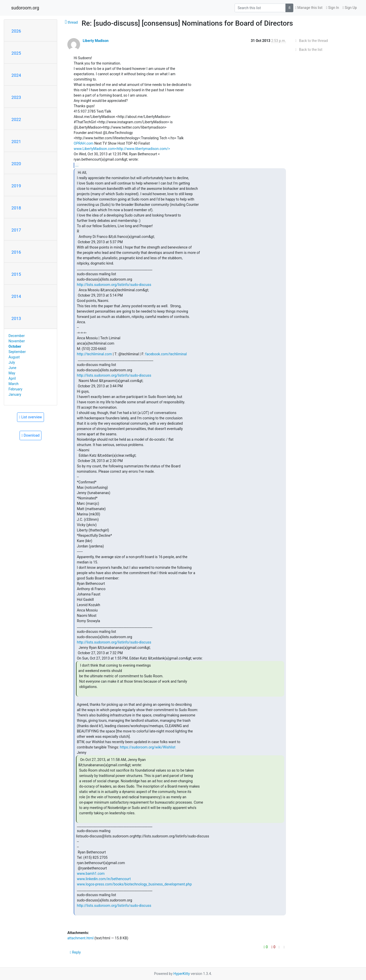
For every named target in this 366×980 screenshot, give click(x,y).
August (14, 357)
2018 (16, 208)
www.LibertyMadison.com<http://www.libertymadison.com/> (122, 149)
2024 (16, 75)
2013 (16, 318)
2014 (16, 296)
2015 (16, 274)
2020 (16, 164)
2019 (16, 186)
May (12, 373)
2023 (16, 97)
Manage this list (309, 8)
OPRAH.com (84, 143)
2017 (16, 230)
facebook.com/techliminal (166, 354)
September (17, 352)
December (17, 336)
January (15, 394)
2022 (16, 119)
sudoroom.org (25, 8)
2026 (16, 31)
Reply (75, 952)
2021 (16, 142)
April (12, 378)
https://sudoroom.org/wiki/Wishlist (148, 747)
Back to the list (308, 50)
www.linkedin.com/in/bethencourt (104, 879)
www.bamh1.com (91, 874)
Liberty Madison (96, 41)
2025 (16, 53)
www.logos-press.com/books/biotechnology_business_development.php (134, 884)
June (13, 368)
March (14, 384)
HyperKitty (182, 974)
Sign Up (350, 8)
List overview (30, 417)
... (77, 165)
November (17, 341)
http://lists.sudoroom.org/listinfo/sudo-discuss (114, 285)
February (16, 389)
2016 (16, 252)
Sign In (333, 8)
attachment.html (80, 938)
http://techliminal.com (94, 354)
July (12, 362)
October (15, 346)
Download (31, 435)
